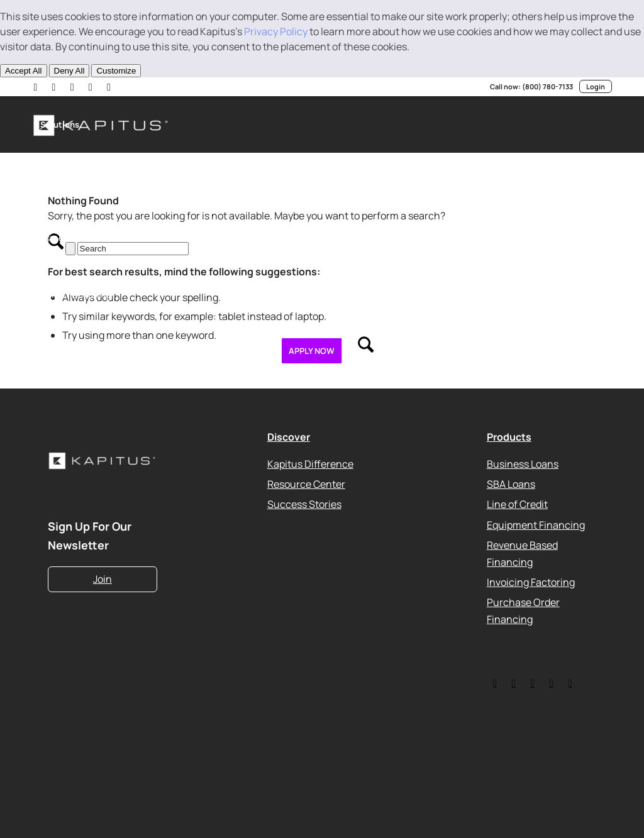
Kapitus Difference (310, 463)
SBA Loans (511, 484)
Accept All (24, 71)
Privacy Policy (276, 31)
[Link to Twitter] (495, 683)
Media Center (408, 561)
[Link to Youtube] (74, 87)
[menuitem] (60, 124)
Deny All (69, 71)
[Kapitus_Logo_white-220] (103, 461)
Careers (395, 541)
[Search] (366, 351)
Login (596, 86)
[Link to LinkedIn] (36, 87)
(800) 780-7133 (547, 86)
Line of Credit (517, 504)
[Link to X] (55, 87)
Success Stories (304, 504)
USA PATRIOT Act (416, 602)
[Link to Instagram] (92, 87)
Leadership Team (416, 521)
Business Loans (523, 463)
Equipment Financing (536, 524)
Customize (116, 71)
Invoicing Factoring (531, 582)
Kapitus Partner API (421, 582)
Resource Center (306, 484)
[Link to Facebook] (111, 87)
